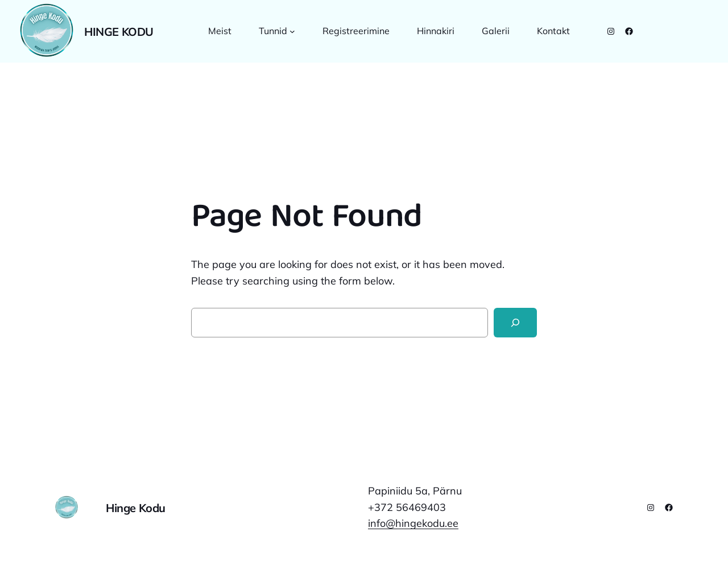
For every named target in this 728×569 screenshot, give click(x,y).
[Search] (515, 323)
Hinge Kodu (119, 32)
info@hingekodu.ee (413, 523)
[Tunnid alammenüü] (292, 31)
